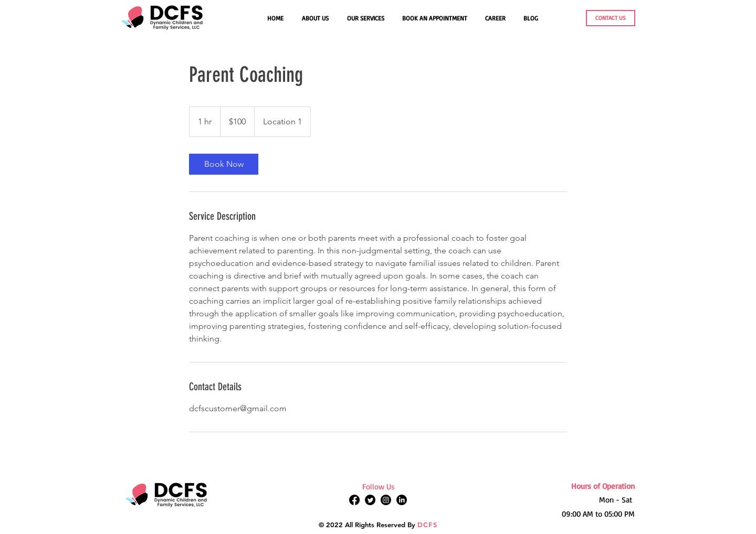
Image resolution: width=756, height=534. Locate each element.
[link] (224, 164)
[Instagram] (386, 500)
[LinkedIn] (402, 500)
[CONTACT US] (611, 18)
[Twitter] (370, 500)
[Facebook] (354, 500)
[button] (367, 18)
